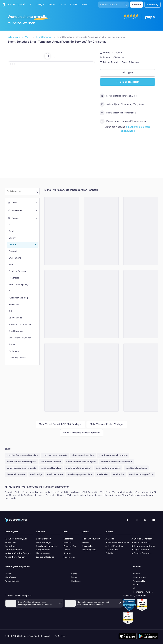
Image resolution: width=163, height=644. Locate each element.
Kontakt (137, 574)
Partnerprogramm (13, 550)
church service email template (21, 462)
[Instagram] (136, 520)
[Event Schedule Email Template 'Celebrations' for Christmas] (101, 231)
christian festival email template (22, 455)
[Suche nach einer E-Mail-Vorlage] (21, 191)
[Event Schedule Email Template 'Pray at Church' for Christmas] (101, 304)
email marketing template (108, 468)
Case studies (11, 546)
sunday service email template (21, 468)
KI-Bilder (110, 553)
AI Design (110, 539)
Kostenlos (68, 539)
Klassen (86, 542)
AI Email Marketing (114, 546)
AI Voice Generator (141, 542)
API (135, 588)
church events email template (113, 455)
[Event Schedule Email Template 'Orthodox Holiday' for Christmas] (141, 304)
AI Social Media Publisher (117, 542)
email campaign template (80, 474)
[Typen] (36, 203)
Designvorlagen (43, 539)
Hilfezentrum (139, 577)
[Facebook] (127, 520)
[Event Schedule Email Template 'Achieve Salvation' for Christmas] (141, 231)
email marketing (55, 474)
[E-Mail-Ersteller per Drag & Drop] (102, 96)
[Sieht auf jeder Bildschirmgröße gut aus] (102, 104)
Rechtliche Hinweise (143, 592)
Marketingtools (43, 553)
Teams (67, 550)
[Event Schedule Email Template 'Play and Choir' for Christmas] (62, 377)
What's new (10, 542)
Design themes (43, 550)
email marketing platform (141, 474)
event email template (51, 462)
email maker (102, 474)
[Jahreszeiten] (36, 210)
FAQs (136, 585)
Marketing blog (89, 550)
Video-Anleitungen (91, 539)
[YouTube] (154, 520)
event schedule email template (81, 462)
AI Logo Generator (140, 550)
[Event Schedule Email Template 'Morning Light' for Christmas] (141, 377)
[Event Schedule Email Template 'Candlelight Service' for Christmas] (62, 304)
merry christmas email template (116, 462)
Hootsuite (76, 581)
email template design (136, 468)
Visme (74, 574)
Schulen (67, 553)
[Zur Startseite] (12, 5)
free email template (16, 474)
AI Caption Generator (142, 553)
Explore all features (45, 557)
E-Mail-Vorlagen (44, 542)
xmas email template (51, 468)
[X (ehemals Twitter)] (145, 520)
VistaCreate (11, 577)
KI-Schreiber (112, 550)
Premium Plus (70, 546)
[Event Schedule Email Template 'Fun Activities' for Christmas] (62, 231)
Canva (8, 574)
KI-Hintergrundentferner (143, 546)
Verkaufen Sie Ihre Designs (18, 553)
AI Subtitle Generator (142, 539)
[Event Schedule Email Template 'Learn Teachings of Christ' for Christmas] (101, 377)
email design (36, 474)
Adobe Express (12, 581)
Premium (68, 542)
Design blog (88, 546)
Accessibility (139, 581)
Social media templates (47, 546)
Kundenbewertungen (15, 557)
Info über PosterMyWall (16, 539)
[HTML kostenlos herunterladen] (102, 113)
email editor (119, 474)
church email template (83, 455)
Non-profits (69, 557)
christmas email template (55, 455)
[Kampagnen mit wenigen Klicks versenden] (102, 121)
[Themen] (36, 218)
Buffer (74, 577)
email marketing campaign (78, 468)
